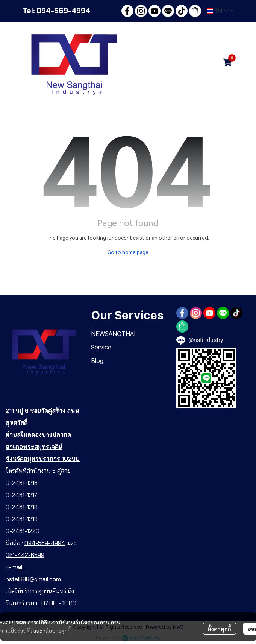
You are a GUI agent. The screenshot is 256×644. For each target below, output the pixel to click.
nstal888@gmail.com (33, 579)
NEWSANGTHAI (113, 334)
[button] (220, 11)
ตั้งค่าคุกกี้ (219, 629)
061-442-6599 (25, 555)
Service (101, 347)
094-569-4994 (45, 543)
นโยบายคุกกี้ (57, 630)
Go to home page (128, 252)
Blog (97, 361)
